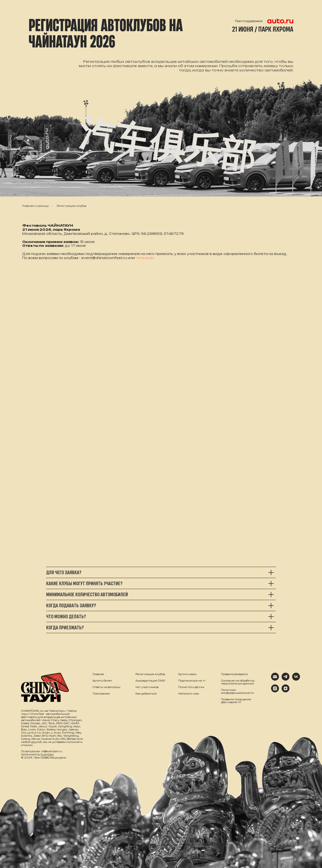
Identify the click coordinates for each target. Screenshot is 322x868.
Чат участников (147, 687)
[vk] (296, 679)
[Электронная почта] (275, 679)
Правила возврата (234, 674)
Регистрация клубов (71, 206)
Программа (101, 694)
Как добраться (146, 694)
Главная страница (35, 206)
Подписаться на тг (192, 681)
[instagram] (275, 691)
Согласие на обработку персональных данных (238, 682)
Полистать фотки (191, 687)
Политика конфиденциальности (237, 691)
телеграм (145, 258)
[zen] (286, 691)
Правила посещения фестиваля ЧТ (236, 701)
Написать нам (189, 694)
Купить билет (102, 681)
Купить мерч (187, 674)
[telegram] (286, 679)
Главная (98, 674)
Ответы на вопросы (106, 687)
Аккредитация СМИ (150, 681)
